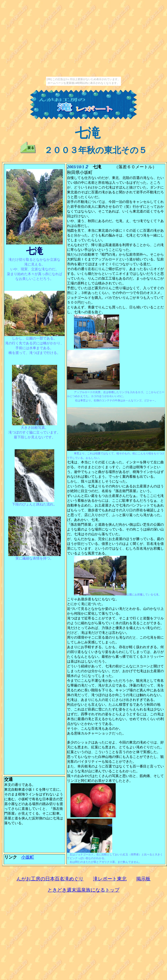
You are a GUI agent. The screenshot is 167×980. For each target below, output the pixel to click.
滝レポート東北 (110, 879)
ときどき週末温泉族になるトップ (83, 890)
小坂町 (28, 857)
